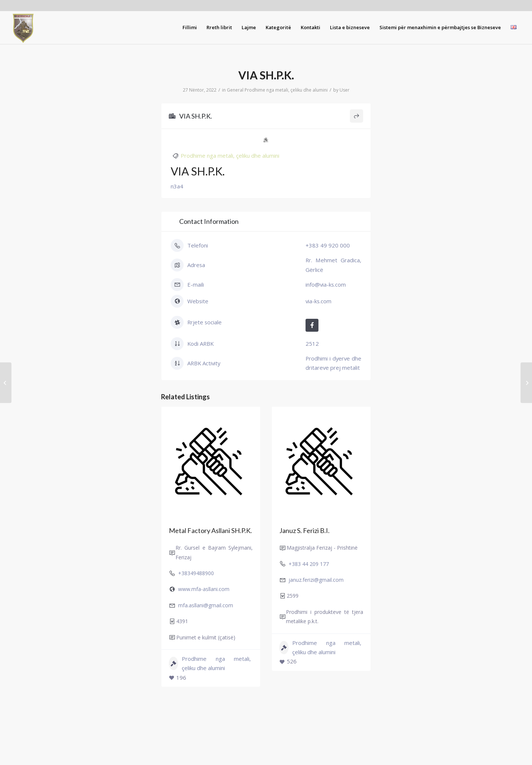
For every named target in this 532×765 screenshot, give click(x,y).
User (345, 90)
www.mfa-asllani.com (204, 589)
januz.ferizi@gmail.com (316, 580)
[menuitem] (190, 27)
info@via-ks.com (326, 284)
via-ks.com (318, 301)
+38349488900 (196, 573)
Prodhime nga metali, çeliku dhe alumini (286, 90)
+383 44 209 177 (309, 564)
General (235, 90)
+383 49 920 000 (328, 245)
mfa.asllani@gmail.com (206, 605)
